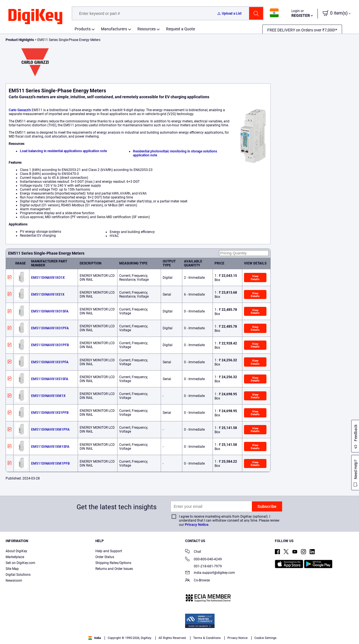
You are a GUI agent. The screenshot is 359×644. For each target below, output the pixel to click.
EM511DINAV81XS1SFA (50, 379)
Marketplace (15, 557)
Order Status (105, 557)
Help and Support (109, 551)
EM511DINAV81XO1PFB (50, 345)
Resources (147, 29)
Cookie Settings (265, 638)
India (95, 638)
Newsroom (14, 581)
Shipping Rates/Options (113, 563)
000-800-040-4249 (203, 560)
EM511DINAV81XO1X (48, 278)
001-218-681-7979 (203, 566)
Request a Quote (180, 29)
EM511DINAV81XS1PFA (50, 362)
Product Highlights (20, 40)
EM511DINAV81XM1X (48, 396)
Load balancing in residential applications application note (63, 151)
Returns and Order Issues (114, 569)
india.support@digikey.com (210, 573)
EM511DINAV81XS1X (48, 294)
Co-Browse (197, 581)
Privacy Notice (197, 525)
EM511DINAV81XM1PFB (50, 463)
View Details (255, 278)
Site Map (12, 569)
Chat (193, 552)
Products (83, 29)
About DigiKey (16, 551)
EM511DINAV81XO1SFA (50, 311)
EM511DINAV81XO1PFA (50, 328)
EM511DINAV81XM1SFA (50, 447)
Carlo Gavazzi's (20, 110)
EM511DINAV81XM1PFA (50, 430)
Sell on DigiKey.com (20, 563)
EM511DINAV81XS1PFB (50, 413)
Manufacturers (114, 29)
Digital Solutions (18, 575)
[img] (35, 17)
